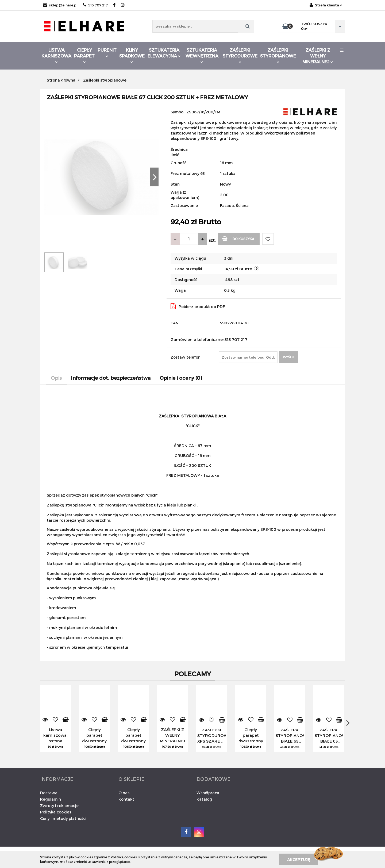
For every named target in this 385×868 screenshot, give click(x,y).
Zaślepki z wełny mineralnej (318, 56)
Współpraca (208, 793)
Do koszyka (238, 238)
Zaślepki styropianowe (278, 55)
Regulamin (51, 799)
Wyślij (288, 357)
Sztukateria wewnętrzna (202, 55)
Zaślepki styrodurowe (240, 55)
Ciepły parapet (84, 55)
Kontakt (126, 799)
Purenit (107, 52)
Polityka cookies (56, 812)
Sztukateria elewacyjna (164, 53)
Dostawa (49, 793)
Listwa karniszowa (56, 55)
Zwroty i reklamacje (59, 806)
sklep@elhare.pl (60, 5)
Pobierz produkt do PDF (198, 306)
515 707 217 (95, 5)
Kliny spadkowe (132, 55)
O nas (124, 793)
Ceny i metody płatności (63, 818)
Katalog (204, 799)
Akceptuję (299, 859)
